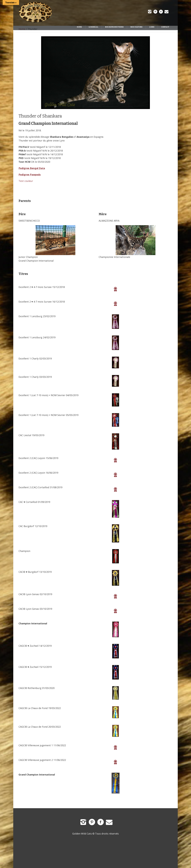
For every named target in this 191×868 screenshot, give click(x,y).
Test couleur (26, 181)
